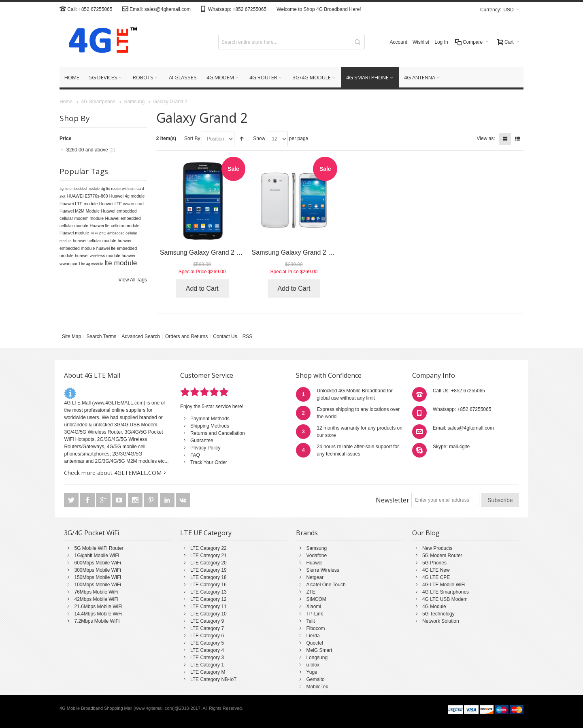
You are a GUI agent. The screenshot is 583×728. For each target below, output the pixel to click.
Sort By (192, 138)
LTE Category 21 (209, 556)
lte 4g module (92, 264)
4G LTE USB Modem (445, 599)
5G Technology (438, 614)
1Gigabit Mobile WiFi (97, 556)
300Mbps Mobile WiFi (97, 570)
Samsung (316, 548)
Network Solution (441, 621)
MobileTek (317, 687)
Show (259, 138)
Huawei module (74, 233)
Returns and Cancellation (218, 433)
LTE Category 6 (207, 636)
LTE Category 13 (209, 592)
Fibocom (315, 628)
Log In (441, 42)
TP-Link (314, 614)
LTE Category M (208, 672)
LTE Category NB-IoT (213, 679)
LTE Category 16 (209, 585)
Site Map (71, 336)
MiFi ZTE (98, 233)
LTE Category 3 (207, 658)
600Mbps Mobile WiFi (97, 563)
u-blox (313, 665)
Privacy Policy (205, 448)
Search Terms (101, 336)
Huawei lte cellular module (114, 226)
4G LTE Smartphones (446, 592)
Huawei (314, 563)
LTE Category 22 (209, 548)
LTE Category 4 (207, 650)
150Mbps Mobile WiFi (97, 577)
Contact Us (225, 336)
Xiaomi (314, 607)
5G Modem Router (442, 556)
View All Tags (133, 280)
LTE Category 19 (209, 570)
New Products (437, 548)
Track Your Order (209, 462)
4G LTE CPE (436, 577)
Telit (310, 621)
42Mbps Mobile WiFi (96, 599)
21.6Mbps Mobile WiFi (98, 607)
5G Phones (434, 563)
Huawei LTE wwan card (121, 204)
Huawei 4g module (127, 196)
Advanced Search (141, 336)
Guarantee (202, 441)
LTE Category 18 (209, 577)
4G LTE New (436, 570)
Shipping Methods (210, 426)
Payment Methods (210, 419)
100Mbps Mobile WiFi (97, 585)
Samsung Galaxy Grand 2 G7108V (210, 252)
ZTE (311, 592)
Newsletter (393, 500)
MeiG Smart (319, 650)
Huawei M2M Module (80, 211)
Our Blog (426, 533)
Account (399, 42)
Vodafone (316, 556)
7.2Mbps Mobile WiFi (97, 621)
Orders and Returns (186, 336)
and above (91, 150)
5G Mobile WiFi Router (99, 548)
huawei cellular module (95, 241)
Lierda (313, 636)
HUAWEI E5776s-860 (87, 196)
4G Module (434, 607)
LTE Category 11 (209, 607)
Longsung (317, 658)
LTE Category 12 (209, 599)
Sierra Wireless (322, 570)
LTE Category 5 (207, 643)
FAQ (195, 455)
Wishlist (421, 42)
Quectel (314, 643)
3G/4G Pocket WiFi (91, 533)
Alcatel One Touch (326, 585)
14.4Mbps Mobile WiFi (98, 614)
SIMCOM (316, 599)
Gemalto (315, 679)
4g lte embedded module (80, 189)
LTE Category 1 (207, 665)
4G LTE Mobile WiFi (444, 585)
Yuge (312, 672)
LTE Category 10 (209, 614)
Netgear (315, 577)
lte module (121, 263)
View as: (486, 138)
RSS (248, 336)
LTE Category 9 (207, 621)
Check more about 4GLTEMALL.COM (113, 473)
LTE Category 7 (207, 628)
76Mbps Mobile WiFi (96, 592)
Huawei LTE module (79, 204)
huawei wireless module (98, 255)
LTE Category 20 (209, 563)
